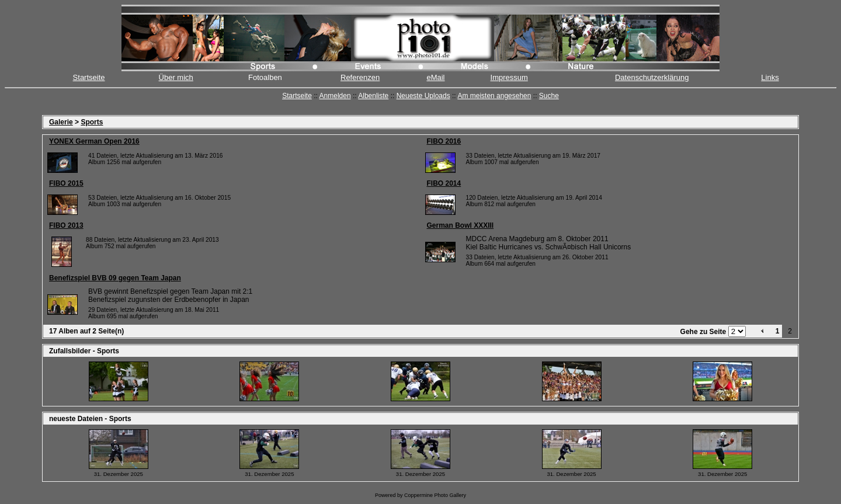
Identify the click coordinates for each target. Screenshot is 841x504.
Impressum (509, 77)
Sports (92, 122)
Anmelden (335, 96)
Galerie (61, 122)
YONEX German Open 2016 (94, 141)
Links (770, 77)
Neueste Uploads (423, 96)
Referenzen (360, 77)
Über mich (176, 77)
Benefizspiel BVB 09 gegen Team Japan (115, 278)
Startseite (89, 77)
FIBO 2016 (444, 141)
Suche (549, 96)
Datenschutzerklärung (652, 77)
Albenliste (373, 96)
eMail (435, 77)
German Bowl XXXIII (461, 225)
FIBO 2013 (66, 225)
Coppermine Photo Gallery (435, 495)
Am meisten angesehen (494, 96)
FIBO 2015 (66, 183)
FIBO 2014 (444, 183)
